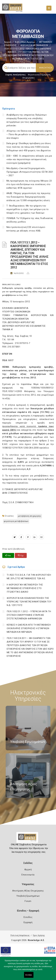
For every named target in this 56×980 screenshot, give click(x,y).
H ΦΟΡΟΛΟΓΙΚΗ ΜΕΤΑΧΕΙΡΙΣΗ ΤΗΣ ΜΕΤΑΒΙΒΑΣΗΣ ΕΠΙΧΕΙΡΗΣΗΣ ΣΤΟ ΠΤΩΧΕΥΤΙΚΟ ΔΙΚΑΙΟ (25, 588)
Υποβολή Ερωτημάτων (28, 896)
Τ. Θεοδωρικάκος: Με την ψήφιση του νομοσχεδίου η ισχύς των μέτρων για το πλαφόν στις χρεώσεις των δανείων (27, 209)
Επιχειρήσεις (29, 78)
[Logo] (28, 839)
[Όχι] (52, 970)
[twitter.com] (15, 537)
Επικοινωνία (28, 875)
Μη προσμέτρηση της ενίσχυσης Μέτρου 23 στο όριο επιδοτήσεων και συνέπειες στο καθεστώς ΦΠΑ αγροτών (29, 184)
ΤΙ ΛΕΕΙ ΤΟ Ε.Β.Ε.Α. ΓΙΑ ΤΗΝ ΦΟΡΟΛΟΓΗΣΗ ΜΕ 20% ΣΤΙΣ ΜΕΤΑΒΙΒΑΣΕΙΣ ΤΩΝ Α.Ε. (29, 577)
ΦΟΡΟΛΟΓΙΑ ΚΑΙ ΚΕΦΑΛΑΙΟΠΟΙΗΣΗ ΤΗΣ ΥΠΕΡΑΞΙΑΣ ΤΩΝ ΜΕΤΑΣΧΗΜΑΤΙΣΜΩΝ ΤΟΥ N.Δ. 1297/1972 (29, 602)
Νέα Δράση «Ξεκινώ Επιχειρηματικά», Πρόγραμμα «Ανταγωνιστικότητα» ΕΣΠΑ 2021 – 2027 (30, 172)
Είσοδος (28, 917)
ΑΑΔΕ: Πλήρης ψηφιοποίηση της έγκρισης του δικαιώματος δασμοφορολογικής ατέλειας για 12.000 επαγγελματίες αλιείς (28, 197)
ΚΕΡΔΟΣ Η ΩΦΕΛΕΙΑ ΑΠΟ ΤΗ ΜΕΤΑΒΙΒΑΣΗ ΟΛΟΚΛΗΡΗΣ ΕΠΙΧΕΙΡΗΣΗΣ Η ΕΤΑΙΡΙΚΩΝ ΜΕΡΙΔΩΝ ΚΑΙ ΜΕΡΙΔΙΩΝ (29, 628)
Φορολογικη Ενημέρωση (39, 75)
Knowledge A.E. (36, 940)
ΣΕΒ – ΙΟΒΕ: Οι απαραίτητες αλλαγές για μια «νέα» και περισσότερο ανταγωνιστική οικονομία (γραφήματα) (29, 159)
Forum (28, 901)
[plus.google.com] (35, 537)
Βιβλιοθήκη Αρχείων (25, 42)
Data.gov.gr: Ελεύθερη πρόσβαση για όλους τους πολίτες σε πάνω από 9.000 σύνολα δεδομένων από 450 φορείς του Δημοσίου (29, 147)
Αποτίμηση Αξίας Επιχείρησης (28, 891)
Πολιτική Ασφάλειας (20, 935)
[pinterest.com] (28, 537)
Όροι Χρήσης (39, 935)
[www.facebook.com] (21, 537)
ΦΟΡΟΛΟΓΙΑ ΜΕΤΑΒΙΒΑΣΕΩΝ (34, 45)
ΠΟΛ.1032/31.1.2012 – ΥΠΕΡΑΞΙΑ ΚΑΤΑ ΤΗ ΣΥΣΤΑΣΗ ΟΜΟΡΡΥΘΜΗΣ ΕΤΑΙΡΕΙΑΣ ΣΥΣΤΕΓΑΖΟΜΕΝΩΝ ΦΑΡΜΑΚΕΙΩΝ (29, 615)
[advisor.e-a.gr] (41, 537)
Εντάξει (29, 975)
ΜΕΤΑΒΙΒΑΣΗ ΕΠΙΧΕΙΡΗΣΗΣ (30, 516)
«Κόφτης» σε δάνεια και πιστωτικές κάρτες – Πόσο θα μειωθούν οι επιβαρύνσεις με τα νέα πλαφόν (29, 134)
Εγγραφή (28, 922)
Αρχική (8, 42)
